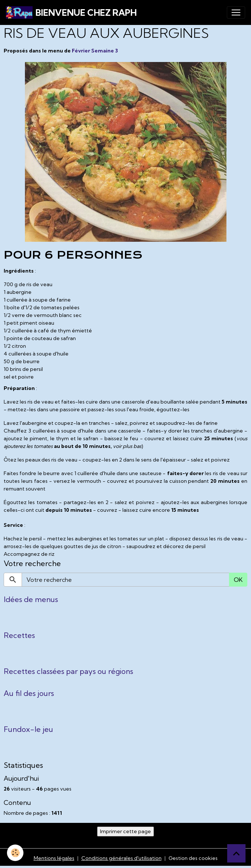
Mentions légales (54, 858)
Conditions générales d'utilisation (121, 858)
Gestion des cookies (193, 858)
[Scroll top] (236, 853)
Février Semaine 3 (95, 51)
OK (238, 580)
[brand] (71, 12)
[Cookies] (16, 853)
